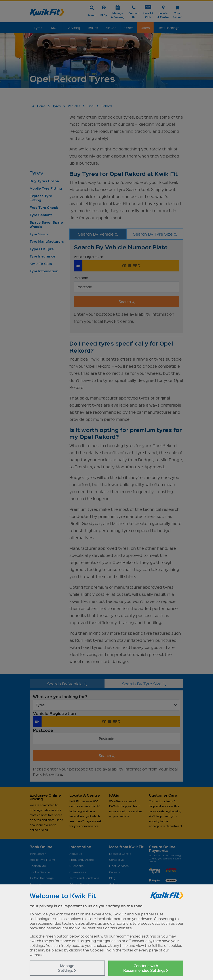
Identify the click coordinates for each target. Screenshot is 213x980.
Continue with (146, 968)
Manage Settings (67, 968)
